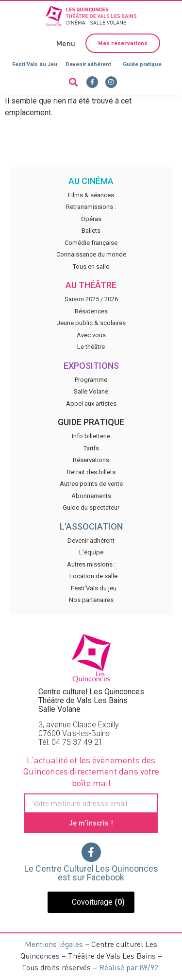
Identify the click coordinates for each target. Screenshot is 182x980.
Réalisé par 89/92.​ (130, 967)
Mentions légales (54, 944)
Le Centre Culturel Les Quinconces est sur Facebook (91, 873)
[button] (65, 43)
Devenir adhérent (88, 64)
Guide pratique (142, 64)
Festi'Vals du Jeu (35, 64)
